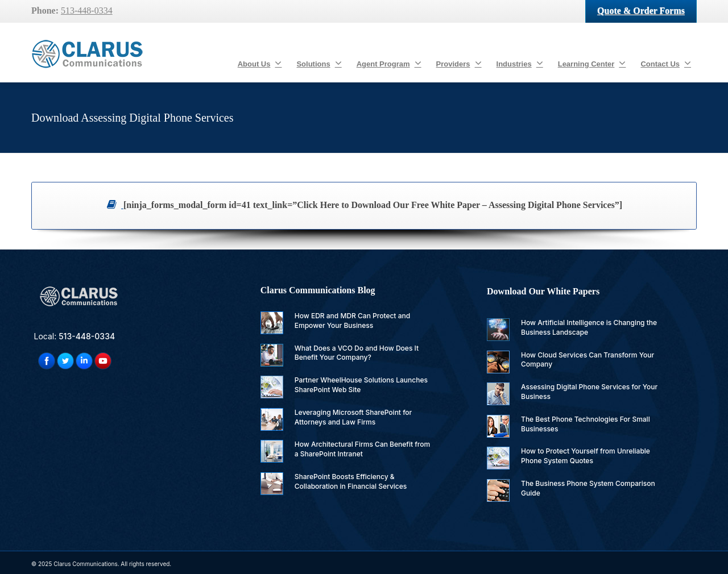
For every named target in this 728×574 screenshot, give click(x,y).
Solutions (319, 63)
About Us (260, 63)
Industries (520, 63)
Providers (459, 63)
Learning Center (592, 63)
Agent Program (389, 63)
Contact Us (666, 63)
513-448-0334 (87, 11)
